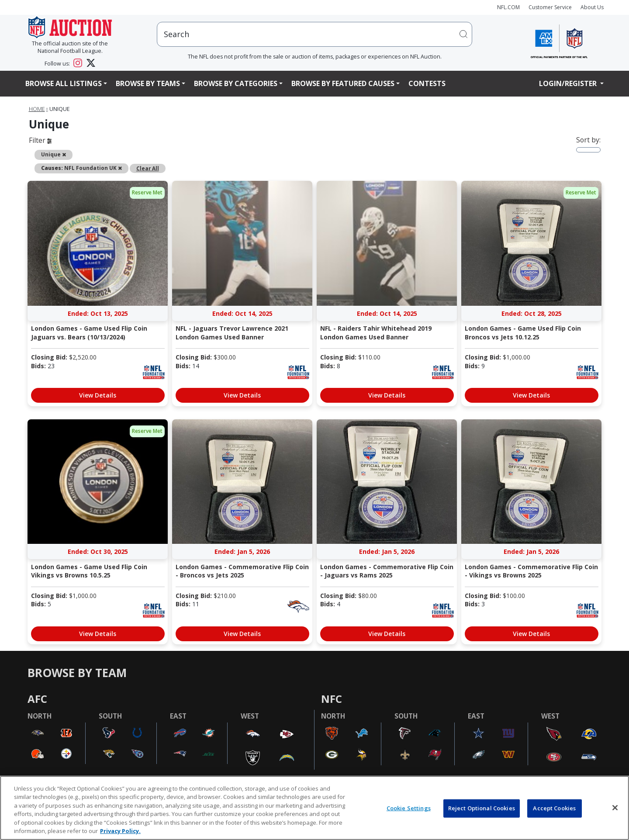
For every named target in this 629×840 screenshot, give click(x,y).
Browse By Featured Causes (343, 83)
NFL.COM (508, 7)
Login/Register (569, 83)
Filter (40, 140)
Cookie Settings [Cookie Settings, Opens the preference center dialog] (409, 808)
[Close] (615, 808)
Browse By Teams (148, 83)
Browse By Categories (236, 83)
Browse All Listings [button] (64, 83)
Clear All (148, 168)
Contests (427, 83)
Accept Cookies (554, 808)
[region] (314, 808)
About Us (592, 7)
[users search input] (314, 34)
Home (37, 109)
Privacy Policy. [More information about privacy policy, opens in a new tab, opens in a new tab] (120, 831)
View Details (98, 395)
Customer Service (550, 7)
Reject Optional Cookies (482, 808)
